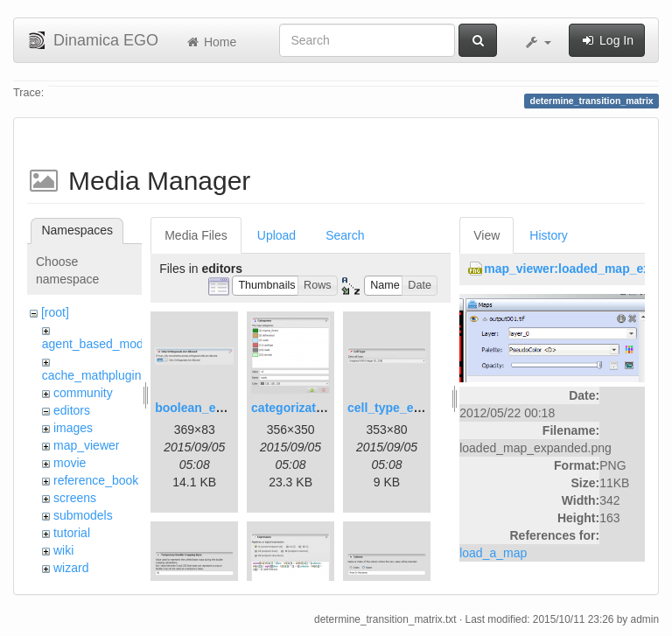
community (83, 393)
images (73, 428)
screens (75, 498)
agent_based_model (98, 344)
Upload (276, 235)
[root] (55, 312)
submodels (83, 515)
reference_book (96, 480)
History (549, 235)
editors (72, 410)
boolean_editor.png (211, 408)
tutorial (72, 533)
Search (345, 235)
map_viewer (86, 445)
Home (210, 42)
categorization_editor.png (325, 408)
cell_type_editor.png (406, 408)
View (486, 235)
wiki (63, 550)
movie (70, 463)
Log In (607, 40)
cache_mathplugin (92, 375)
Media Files (196, 235)
